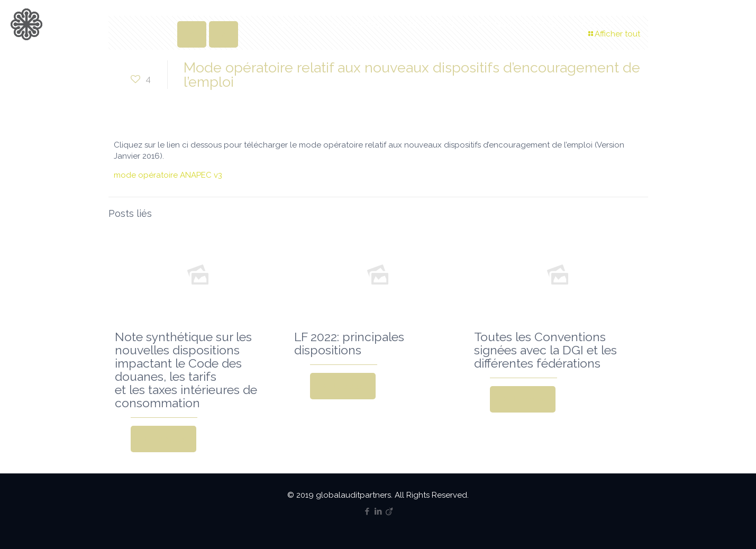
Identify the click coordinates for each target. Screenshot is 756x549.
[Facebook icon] (367, 511)
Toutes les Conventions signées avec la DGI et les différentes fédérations (545, 350)
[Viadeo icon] (389, 511)
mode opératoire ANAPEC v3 (168, 175)
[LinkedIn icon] (378, 511)
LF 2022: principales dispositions (349, 343)
